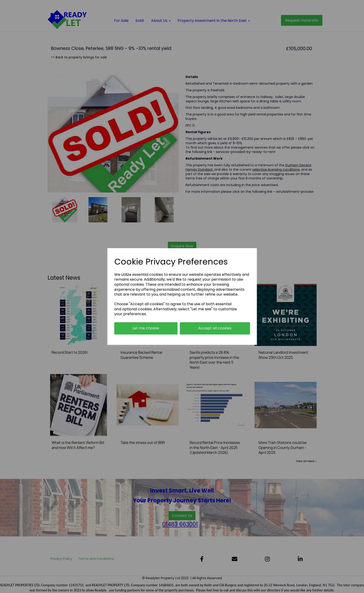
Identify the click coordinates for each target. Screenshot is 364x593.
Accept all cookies (215, 328)
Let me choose (146, 328)
